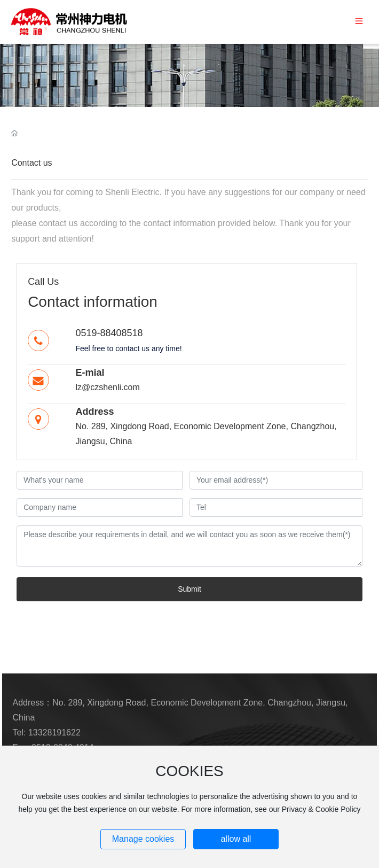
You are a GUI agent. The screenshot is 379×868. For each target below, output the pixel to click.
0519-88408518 (109, 333)
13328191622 (54, 733)
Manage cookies (143, 839)
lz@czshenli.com (107, 387)
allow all (236, 839)
